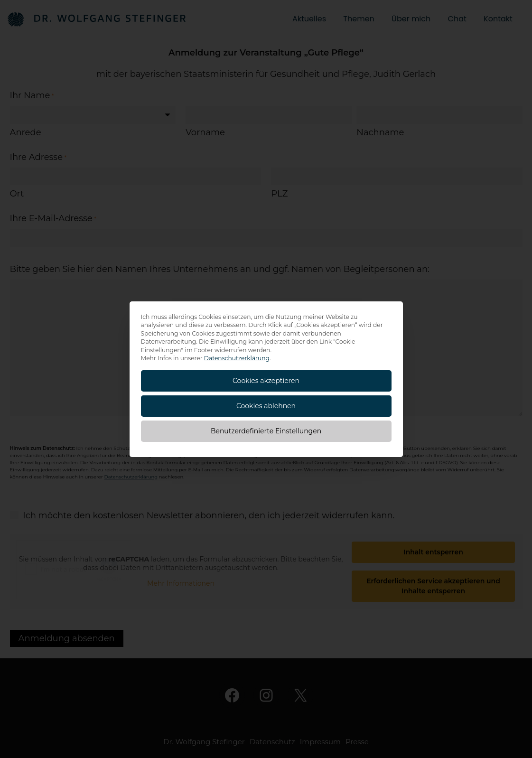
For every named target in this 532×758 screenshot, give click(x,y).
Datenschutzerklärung (237, 358)
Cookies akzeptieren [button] (266, 381)
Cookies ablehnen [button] (266, 406)
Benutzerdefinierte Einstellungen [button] (266, 431)
